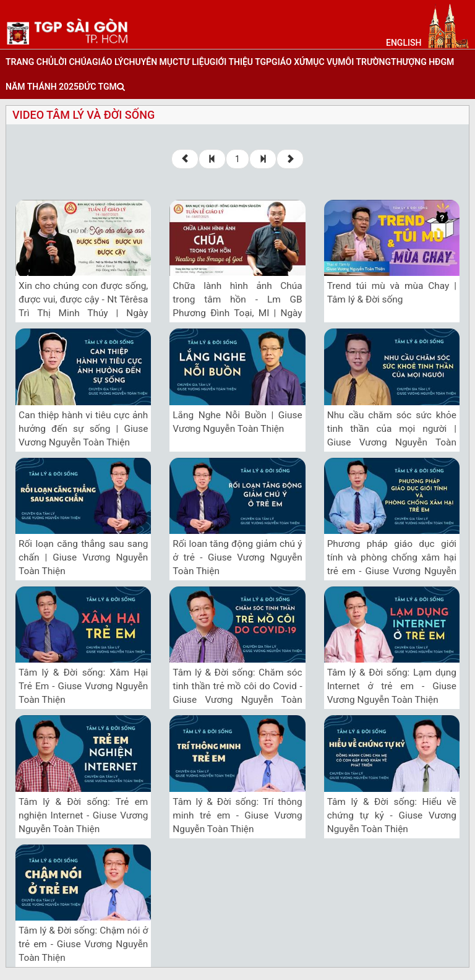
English (404, 43)
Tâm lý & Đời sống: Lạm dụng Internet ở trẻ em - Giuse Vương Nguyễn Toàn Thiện (392, 686)
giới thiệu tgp (241, 62)
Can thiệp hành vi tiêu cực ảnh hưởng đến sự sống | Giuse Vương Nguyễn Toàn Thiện (83, 429)
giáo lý (108, 62)
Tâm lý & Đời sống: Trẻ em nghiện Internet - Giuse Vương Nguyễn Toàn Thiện (83, 815)
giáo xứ (289, 62)
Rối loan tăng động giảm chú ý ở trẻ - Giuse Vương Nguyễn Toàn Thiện (237, 557)
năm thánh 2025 (42, 87)
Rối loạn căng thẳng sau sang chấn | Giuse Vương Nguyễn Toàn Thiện (83, 557)
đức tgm (98, 87)
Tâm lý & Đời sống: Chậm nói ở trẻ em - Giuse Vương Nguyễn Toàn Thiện (83, 944)
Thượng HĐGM (422, 62)
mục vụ (322, 62)
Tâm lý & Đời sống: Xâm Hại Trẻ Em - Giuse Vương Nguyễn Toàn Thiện (83, 686)
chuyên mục (151, 62)
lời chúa (73, 62)
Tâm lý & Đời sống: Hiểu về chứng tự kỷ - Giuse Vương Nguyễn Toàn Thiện (392, 815)
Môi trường (364, 62)
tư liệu (194, 62)
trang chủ (30, 62)
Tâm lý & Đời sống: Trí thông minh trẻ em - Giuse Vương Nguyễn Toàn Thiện (237, 815)
